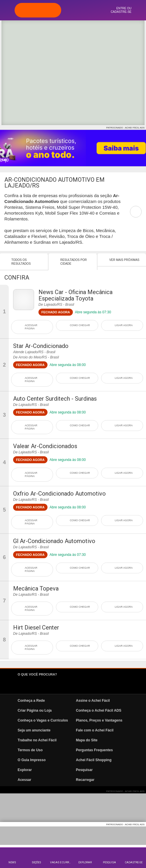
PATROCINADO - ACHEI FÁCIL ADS (125, 128)
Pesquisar (84, 770)
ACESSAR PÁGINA (31, 327)
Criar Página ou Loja (35, 710)
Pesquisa (109, 862)
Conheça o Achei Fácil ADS (99, 710)
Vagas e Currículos (61, 862)
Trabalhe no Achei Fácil (37, 740)
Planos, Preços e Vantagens (99, 720)
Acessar (25, 780)
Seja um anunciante (34, 730)
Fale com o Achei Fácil (95, 730)
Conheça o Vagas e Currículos (43, 720)
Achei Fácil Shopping (94, 760)
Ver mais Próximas (124, 260)
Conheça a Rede (31, 701)
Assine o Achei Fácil (93, 701)
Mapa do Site (87, 740)
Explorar (85, 862)
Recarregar (85, 780)
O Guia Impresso (32, 760)
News (12, 862)
